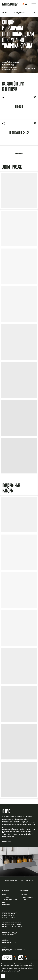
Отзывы (6, 897)
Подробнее (6, 841)
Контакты (6, 905)
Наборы (24, 900)
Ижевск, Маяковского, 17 (9, 942)
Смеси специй (27, 897)
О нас (5, 895)
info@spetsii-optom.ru (12, 924)
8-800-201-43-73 (9, 918)
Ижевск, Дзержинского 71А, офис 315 (14, 950)
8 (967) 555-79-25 (9, 914)
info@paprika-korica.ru (12, 926)
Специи (24, 895)
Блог (4, 902)
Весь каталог (19, 154)
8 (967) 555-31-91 (8, 916)
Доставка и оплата (10, 900)
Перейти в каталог (30, 69)
